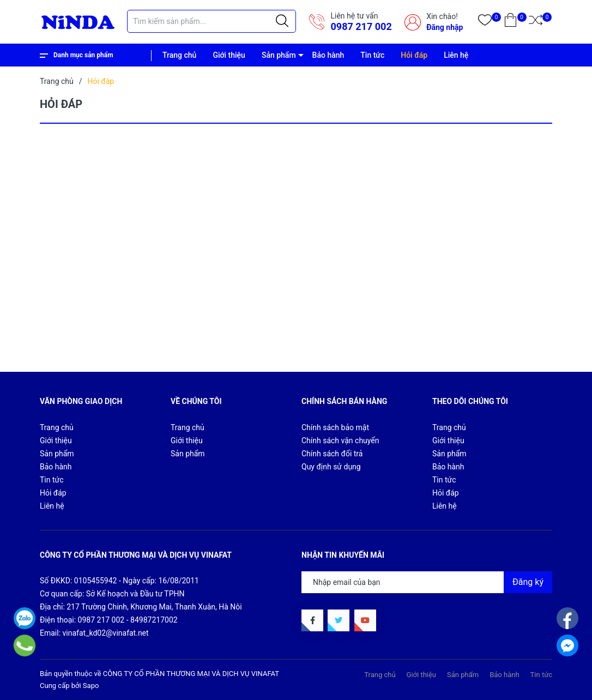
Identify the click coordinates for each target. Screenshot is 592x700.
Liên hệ (456, 55)
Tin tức (372, 55)
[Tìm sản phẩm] (212, 21)
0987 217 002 (361, 26)
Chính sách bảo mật (335, 427)
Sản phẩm (279, 55)
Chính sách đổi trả (332, 454)
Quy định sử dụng (331, 467)
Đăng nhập (445, 27)
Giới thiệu (229, 55)
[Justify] (282, 21)
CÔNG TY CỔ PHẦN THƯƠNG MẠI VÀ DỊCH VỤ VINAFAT (191, 674)
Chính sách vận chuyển (340, 440)
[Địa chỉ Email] (427, 582)
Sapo (91, 686)
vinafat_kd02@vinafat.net (106, 633)
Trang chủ (179, 55)
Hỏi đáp (414, 55)
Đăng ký (528, 582)
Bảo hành (328, 55)
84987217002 (154, 620)
